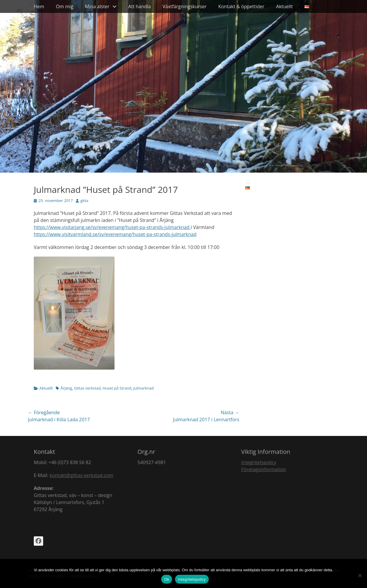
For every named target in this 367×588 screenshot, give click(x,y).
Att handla (140, 6)
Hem (39, 6)
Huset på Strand (117, 388)
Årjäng (66, 388)
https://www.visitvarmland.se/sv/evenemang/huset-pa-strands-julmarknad (115, 234)
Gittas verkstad (87, 388)
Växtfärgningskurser (185, 6)
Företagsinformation (264, 469)
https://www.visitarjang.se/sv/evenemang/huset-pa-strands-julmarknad (112, 227)
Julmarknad (143, 388)
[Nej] (360, 575)
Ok (167, 579)
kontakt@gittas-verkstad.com (81, 475)
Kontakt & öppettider (241, 6)
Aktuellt (284, 6)
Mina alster (97, 6)
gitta (84, 201)
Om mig (65, 6)
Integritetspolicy (259, 462)
